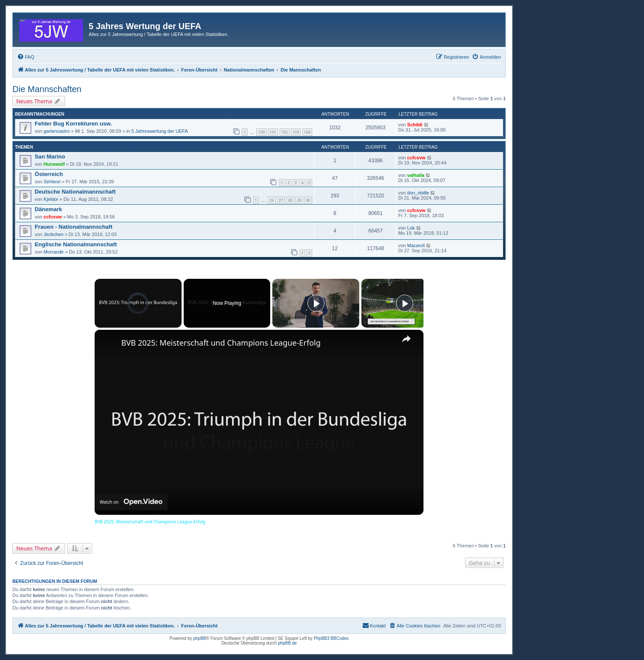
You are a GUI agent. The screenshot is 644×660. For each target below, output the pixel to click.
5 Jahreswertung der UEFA (160, 131)
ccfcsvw (416, 158)
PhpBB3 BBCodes (331, 638)
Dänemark (48, 209)
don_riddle (418, 193)
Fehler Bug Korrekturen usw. (73, 124)
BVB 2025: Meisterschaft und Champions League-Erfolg (221, 343)
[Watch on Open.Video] (131, 502)
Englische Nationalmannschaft (76, 244)
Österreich (49, 174)
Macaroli (416, 245)
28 (290, 200)
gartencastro (57, 131)
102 (285, 132)
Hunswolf (54, 164)
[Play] (316, 303)
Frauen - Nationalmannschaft (74, 227)
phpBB (200, 638)
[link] (108, 343)
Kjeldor (51, 199)
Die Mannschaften (47, 89)
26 (271, 200)
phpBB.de (287, 643)
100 (261, 132)
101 (273, 132)
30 (308, 200)
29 (299, 200)
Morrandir (54, 252)
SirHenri (52, 182)
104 (307, 132)
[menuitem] (26, 57)
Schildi (415, 125)
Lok (411, 228)
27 (281, 200)
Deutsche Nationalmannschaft (75, 192)
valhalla (416, 175)
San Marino (50, 157)
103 (296, 132)
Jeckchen (54, 234)
